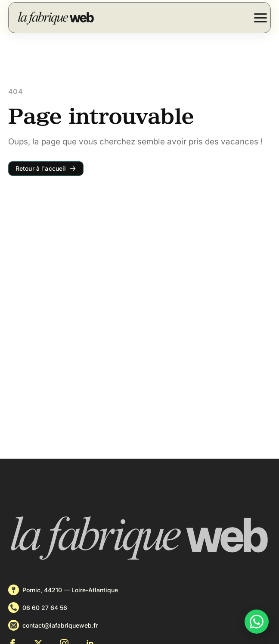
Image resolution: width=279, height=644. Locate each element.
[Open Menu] (260, 18)
